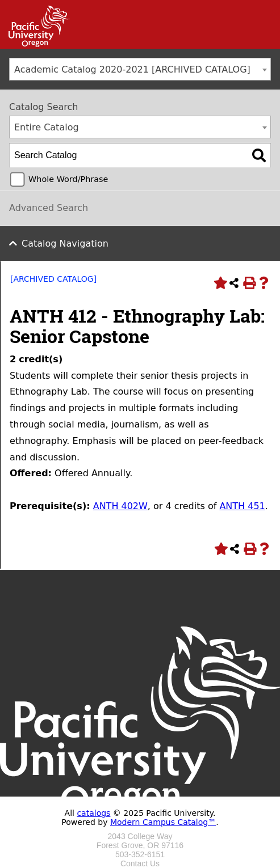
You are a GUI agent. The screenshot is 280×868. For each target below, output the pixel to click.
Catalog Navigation (65, 244)
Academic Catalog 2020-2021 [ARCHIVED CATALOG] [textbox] (132, 69)
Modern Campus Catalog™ (163, 822)
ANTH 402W (120, 506)
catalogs (93, 813)
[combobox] (140, 69)
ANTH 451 (242, 506)
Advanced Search (49, 208)
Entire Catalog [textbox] (47, 127)
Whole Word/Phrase (68, 179)
